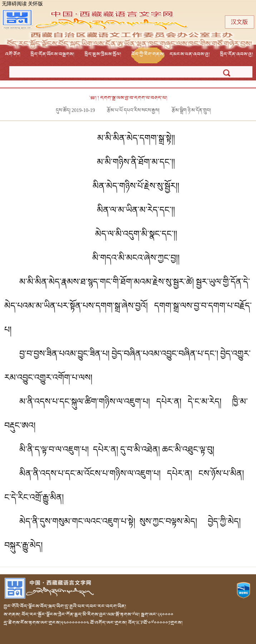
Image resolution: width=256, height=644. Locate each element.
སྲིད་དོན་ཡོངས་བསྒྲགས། (52, 54)
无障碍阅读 (14, 4)
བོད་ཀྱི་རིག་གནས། (148, 54)
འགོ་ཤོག (13, 54)
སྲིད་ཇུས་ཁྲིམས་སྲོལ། (103, 54)
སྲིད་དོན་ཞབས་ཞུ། (237, 54)
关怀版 (35, 4)
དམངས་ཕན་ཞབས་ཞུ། (190, 54)
